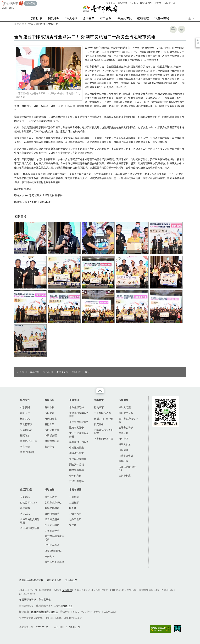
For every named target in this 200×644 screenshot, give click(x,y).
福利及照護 (125, 407)
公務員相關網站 (53, 551)
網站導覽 (123, 3)
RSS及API (146, 3)
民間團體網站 (52, 519)
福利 (5, 8)
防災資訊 (25, 514)
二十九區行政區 (103, 413)
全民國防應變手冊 (30, 528)
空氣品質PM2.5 (28, 503)
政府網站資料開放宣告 (31, 580)
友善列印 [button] (173, 29)
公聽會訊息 (26, 430)
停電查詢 (25, 508)
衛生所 (73, 525)
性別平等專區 (52, 545)
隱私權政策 (71, 580)
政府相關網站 (52, 514)
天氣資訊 (25, 497)
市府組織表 (51, 419)
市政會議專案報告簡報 (79, 415)
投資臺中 (99, 424)
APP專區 (123, 439)
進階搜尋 (30, 3)
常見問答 (111, 3)
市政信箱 (68, 606)
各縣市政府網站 (53, 503)
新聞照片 (25, 413)
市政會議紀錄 (77, 407)
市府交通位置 (52, 430)
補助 (11, 8)
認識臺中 (89, 18)
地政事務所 (75, 519)
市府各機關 (162, 18)
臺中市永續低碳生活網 (54, 538)
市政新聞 (53, 24)
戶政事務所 (75, 514)
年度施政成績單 (78, 459)
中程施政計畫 (77, 448)
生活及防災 (124, 18)
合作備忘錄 (75, 476)
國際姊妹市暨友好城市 (104, 431)
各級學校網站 (52, 508)
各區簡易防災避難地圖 (30, 521)
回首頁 (158, 3)
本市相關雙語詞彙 (104, 439)
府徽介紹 (50, 424)
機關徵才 (25, 435)
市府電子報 (170, 3)
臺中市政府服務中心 (128, 420)
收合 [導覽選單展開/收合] (100, 391)
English (134, 3)
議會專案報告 (77, 428)
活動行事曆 (26, 424)
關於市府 (54, 18)
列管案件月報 (77, 464)
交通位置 (67, 590)
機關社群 (123, 433)
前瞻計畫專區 (77, 481)
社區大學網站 (52, 525)
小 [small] (194, 18)
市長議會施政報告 (79, 422)
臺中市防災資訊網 (54, 562)
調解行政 (123, 461)
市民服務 (106, 18)
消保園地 (123, 450)
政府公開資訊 (27, 452)
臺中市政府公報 (29, 441)
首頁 (31, 24)
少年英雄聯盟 (52, 531)
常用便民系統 (126, 413)
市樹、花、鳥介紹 (104, 419)
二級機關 (74, 503)
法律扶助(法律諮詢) (128, 468)
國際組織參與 (77, 470)
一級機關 (74, 497)
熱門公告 (37, 18)
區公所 (73, 508)
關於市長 (50, 407)
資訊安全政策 (54, 580)
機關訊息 (25, 419)
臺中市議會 (51, 497)
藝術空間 (50, 447)
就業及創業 (125, 444)
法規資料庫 (125, 476)
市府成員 (50, 413)
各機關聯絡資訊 (28, 600)
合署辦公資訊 (126, 428)
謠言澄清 (25, 447)
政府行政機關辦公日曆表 (45, 612)
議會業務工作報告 (79, 442)
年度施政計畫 (77, 453)
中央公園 (50, 556)
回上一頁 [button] (182, 29)
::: (1, 2)
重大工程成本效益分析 (79, 435)
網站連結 (143, 18)
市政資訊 (71, 18)
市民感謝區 (51, 435)
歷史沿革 (99, 407)
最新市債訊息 (52, 441)
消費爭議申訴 (126, 456)
